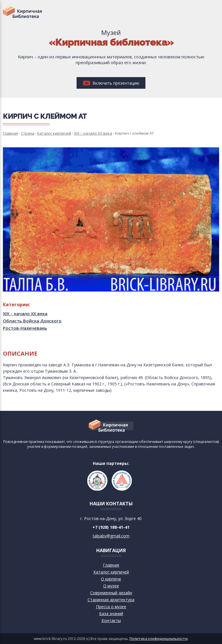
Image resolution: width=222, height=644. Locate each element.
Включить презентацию (111, 83)
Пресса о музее (111, 607)
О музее (111, 586)
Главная (111, 565)
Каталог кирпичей (111, 572)
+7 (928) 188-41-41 (111, 527)
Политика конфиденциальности (159, 639)
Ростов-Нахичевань (25, 328)
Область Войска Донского (32, 321)
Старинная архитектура (111, 600)
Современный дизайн (111, 593)
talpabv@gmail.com (111, 536)
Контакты (111, 620)
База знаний (111, 614)
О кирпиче (111, 579)
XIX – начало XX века (25, 313)
